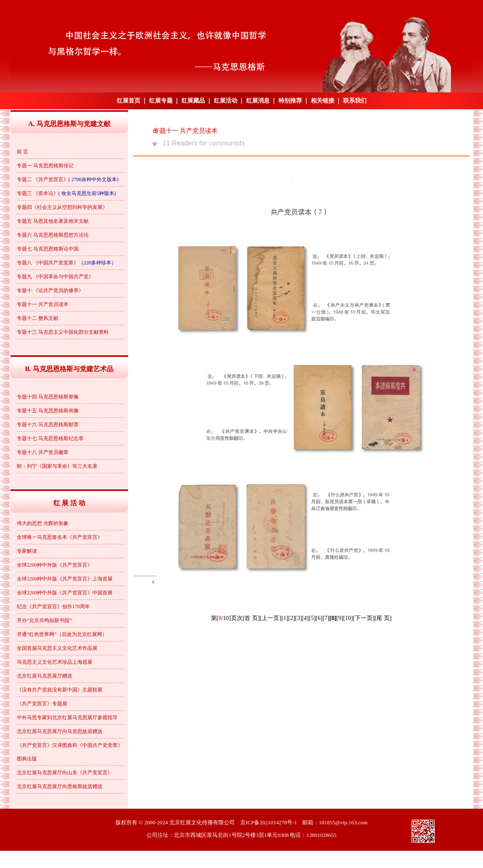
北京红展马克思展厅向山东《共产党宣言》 (65, 773)
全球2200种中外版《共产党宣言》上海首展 (65, 579)
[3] (299, 618)
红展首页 (129, 101)
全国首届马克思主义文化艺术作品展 (57, 648)
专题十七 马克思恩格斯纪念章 (50, 438)
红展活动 (226, 101)
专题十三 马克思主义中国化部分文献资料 (63, 332)
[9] (340, 618)
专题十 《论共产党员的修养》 (50, 290)
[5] (312, 618)
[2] (291, 618)
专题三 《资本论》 (38, 193)
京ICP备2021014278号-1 (269, 822)
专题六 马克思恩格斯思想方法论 (53, 235)
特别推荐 (290, 101)
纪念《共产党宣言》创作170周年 (53, 607)
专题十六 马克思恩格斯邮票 (48, 425)
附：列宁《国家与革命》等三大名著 (57, 466)
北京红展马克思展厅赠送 (45, 676)
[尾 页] (383, 618)
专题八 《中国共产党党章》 (48, 263)
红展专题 (161, 101)
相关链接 (323, 101)
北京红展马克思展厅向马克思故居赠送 (60, 731)
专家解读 (27, 551)
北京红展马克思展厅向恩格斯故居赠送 (60, 786)
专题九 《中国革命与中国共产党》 (55, 277)
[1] (285, 618)
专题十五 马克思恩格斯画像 (48, 411)
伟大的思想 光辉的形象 (43, 523)
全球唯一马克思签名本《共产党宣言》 (60, 537)
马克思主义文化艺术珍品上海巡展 (55, 662)
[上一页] (271, 618)
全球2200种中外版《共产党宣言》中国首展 (65, 593)
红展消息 (258, 101)
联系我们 (355, 101)
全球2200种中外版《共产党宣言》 (55, 565)
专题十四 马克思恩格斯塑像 (48, 397)
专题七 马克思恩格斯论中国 (48, 249)
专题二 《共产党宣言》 (43, 179)
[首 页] (251, 618)
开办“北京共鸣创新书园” (44, 620)
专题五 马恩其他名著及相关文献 (53, 221)
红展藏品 (193, 101)
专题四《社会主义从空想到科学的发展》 (62, 207)
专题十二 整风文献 (38, 318)
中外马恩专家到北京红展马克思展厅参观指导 (67, 718)
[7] (326, 618)
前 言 (22, 152)
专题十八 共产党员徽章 (43, 452)
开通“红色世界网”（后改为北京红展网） (62, 634)
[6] (319, 618)
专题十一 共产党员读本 (43, 304)
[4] (305, 618)
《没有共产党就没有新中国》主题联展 (60, 690)
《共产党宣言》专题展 (42, 704)
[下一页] (364, 618)
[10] (348, 618)
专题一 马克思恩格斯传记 (45, 166)
